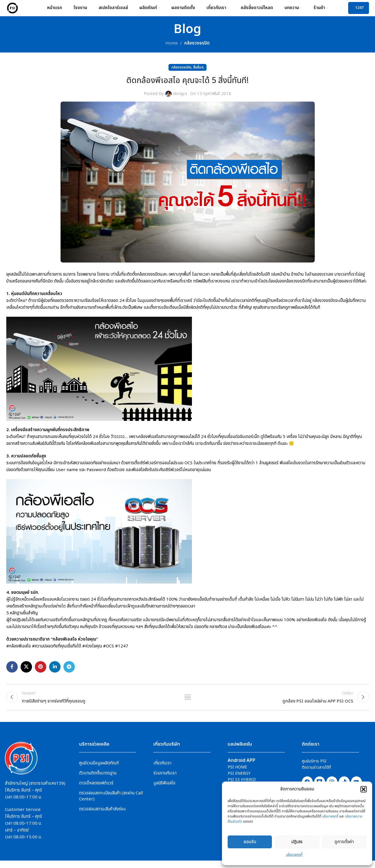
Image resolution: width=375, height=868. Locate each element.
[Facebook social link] (12, 671)
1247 (359, 10)
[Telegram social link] (69, 671)
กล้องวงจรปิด (197, 47)
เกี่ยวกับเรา (162, 770)
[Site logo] (14, 10)
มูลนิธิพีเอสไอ (164, 790)
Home (172, 47)
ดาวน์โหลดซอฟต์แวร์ (96, 790)
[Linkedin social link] (55, 671)
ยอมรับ (250, 842)
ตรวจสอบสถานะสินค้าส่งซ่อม (102, 816)
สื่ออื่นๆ (198, 71)
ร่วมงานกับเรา (165, 780)
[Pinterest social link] (41, 671)
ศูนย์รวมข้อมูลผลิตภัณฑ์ (99, 770)
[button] (364, 789)
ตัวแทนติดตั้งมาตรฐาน (98, 780)
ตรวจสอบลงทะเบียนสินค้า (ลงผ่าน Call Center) (111, 803)
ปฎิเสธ (297, 842)
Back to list (187, 703)
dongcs (180, 98)
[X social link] (26, 671)
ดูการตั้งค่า (344, 842)
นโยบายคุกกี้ (330, 816)
